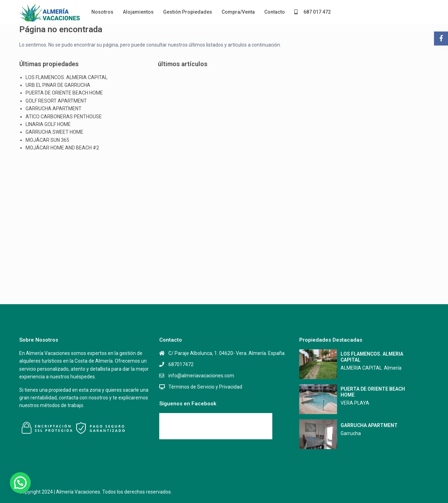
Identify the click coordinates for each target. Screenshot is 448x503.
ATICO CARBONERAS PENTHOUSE (64, 117)
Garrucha (351, 433)
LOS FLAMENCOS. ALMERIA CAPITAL (66, 77)
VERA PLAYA (355, 403)
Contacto (275, 12)
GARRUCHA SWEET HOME (54, 132)
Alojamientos (138, 12)
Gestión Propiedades (188, 12)
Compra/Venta (238, 12)
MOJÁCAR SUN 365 (47, 140)
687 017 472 (313, 12)
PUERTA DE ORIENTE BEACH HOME (64, 93)
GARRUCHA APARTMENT (54, 109)
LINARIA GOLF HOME (48, 124)
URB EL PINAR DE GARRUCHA (58, 85)
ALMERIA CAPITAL (361, 368)
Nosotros (102, 12)
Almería (393, 368)
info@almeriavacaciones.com (201, 376)
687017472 (181, 364)
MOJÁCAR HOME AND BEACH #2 (62, 148)
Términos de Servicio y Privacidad (205, 387)
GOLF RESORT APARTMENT (56, 101)
